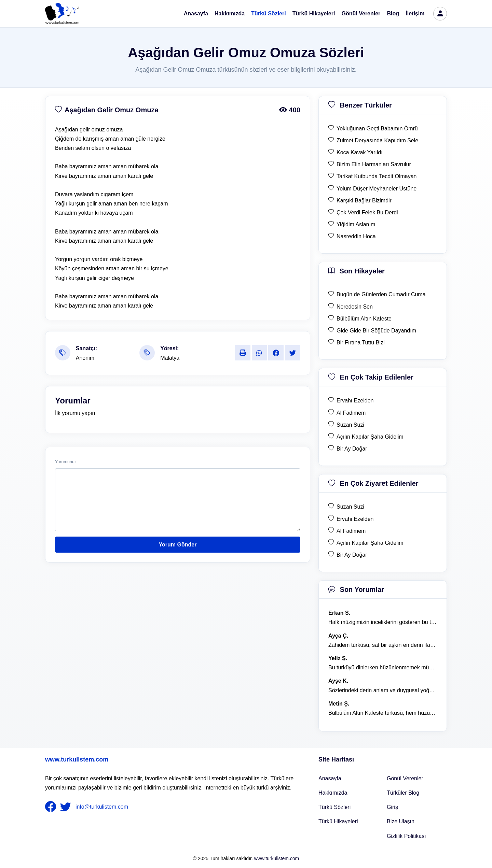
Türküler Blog (403, 793)
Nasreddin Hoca (356, 236)
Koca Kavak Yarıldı (360, 152)
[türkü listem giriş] (440, 14)
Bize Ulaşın (401, 821)
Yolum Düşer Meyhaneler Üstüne (377, 189)
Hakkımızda (230, 13)
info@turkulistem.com (102, 807)
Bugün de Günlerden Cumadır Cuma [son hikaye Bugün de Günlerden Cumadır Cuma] (381, 294)
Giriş (392, 807)
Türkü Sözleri (268, 13)
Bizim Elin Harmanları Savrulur (374, 164)
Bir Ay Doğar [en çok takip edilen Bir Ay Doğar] (352, 449)
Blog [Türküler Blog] (393, 13)
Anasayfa (196, 13)
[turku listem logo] (62, 14)
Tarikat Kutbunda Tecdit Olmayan (377, 176)
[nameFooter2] (67, 807)
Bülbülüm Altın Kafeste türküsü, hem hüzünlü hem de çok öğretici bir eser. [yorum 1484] (383, 713)
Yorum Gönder (178, 545)
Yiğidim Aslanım (356, 224)
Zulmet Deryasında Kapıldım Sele (377, 140)
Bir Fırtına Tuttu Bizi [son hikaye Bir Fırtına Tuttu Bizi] (360, 343)
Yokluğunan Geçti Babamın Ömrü (377, 129)
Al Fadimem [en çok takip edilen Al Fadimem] (351, 413)
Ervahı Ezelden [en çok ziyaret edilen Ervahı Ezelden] (355, 519)
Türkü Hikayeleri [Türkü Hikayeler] (338, 821)
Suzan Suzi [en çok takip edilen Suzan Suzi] (350, 425)
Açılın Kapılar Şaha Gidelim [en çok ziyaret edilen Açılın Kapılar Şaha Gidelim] (370, 543)
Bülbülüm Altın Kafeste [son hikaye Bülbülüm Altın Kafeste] (364, 319)
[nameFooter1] (52, 807)
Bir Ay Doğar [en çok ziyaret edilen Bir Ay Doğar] (352, 555)
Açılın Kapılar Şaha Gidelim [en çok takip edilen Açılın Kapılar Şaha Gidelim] (370, 437)
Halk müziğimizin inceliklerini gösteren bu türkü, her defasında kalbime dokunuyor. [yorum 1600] (383, 622)
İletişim (415, 13)
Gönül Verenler (361, 13)
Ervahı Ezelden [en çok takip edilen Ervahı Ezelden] (355, 401)
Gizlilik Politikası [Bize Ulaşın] (406, 836)
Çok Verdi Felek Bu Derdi (367, 212)
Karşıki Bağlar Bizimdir (364, 201)
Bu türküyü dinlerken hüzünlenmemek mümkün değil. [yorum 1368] (383, 667)
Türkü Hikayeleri (314, 13)
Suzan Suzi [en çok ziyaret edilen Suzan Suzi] (350, 507)
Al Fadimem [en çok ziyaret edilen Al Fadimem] (351, 531)
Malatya (170, 358)
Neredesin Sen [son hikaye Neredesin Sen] (355, 307)
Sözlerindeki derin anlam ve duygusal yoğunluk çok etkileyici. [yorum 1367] (383, 690)
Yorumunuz (66, 462)
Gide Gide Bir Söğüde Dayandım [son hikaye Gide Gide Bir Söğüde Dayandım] (376, 331)
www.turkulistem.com (77, 759)
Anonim (85, 358)
